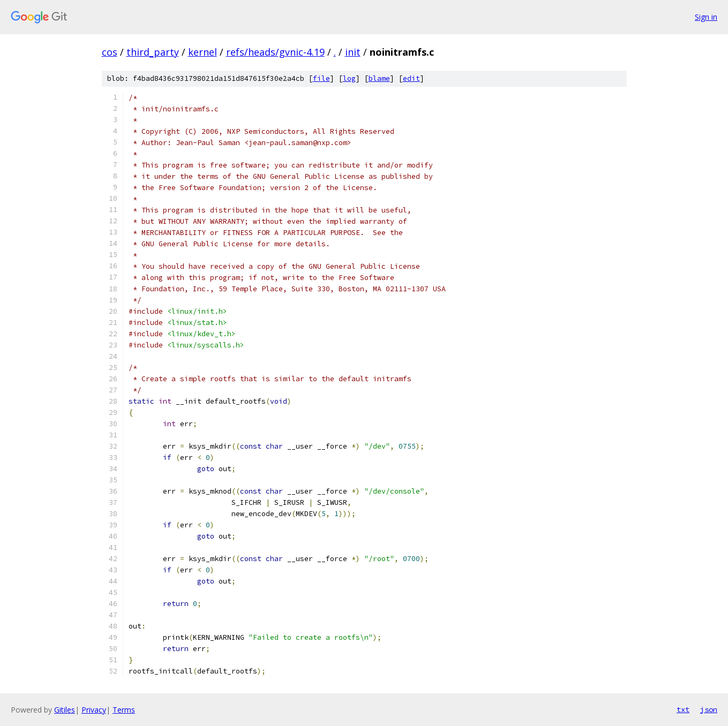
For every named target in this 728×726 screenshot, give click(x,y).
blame (379, 78)
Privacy (94, 710)
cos (110, 52)
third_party (153, 52)
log (349, 78)
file (321, 78)
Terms (124, 710)
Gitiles (65, 710)
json (709, 709)
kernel (202, 52)
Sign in (706, 17)
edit (411, 78)
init (353, 52)
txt (683, 709)
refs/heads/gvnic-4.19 (275, 52)
